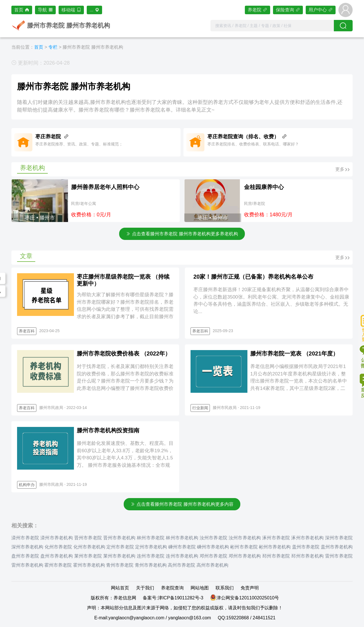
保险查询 (288, 10)
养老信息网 (125, 598)
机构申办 (27, 485)
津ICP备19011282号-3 (181, 598)
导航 (45, 10)
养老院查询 (172, 588)
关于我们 (145, 588)
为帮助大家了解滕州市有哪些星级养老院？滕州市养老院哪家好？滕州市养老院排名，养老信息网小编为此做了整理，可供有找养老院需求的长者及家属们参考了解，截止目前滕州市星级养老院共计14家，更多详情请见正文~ (125, 309)
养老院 (258, 10)
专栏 (53, 47)
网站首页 (120, 588)
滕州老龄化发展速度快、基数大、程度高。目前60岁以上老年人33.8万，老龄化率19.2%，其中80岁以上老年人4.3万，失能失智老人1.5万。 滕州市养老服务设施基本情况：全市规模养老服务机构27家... (125, 458)
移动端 (71, 10)
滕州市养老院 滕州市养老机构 (93, 47)
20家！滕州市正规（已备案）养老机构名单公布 (253, 277)
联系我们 (225, 588)
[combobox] (272, 26)
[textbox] (272, 26)
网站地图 (200, 588)
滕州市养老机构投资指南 (108, 430)
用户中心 (321, 10)
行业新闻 (200, 408)
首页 (22, 10)
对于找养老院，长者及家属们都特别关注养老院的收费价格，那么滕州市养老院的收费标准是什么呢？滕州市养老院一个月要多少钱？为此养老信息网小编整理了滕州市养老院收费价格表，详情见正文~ (125, 381)
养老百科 (27, 331)
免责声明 (250, 588)
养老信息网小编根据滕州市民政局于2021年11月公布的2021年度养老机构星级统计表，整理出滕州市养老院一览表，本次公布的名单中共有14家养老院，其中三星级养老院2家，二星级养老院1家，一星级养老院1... (299, 381)
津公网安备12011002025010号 (248, 598)
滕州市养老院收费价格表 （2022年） (124, 353)
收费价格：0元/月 (91, 215)
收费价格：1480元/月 (268, 215)
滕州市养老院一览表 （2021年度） (294, 353)
